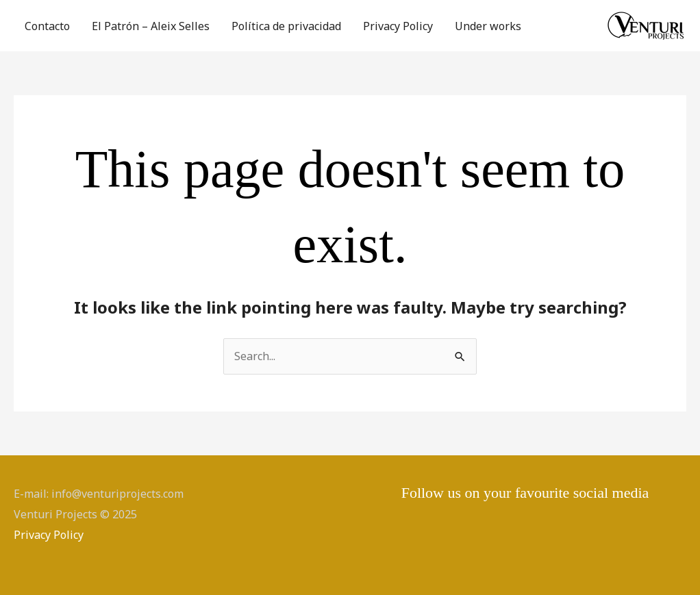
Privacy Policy (398, 26)
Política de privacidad (286, 26)
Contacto (47, 26)
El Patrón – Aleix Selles (151, 26)
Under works (488, 26)
